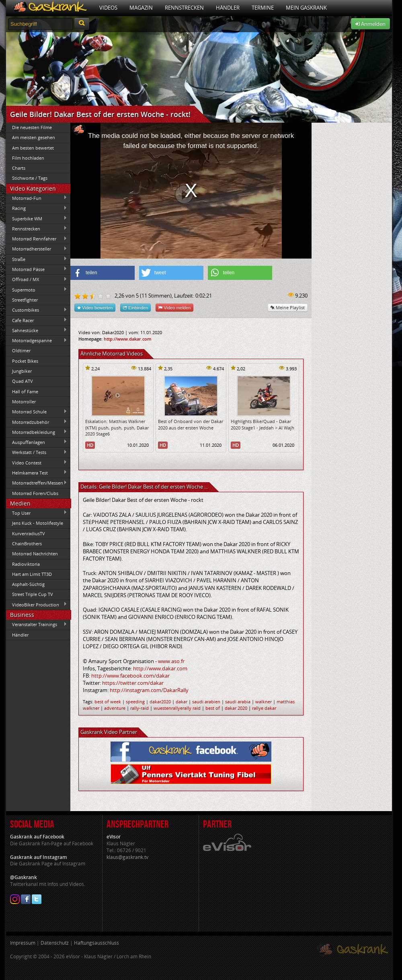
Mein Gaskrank (306, 8)
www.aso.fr (171, 661)
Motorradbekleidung (37, 432)
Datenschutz (55, 943)
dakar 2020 (236, 708)
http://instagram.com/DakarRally (149, 690)
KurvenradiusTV (29, 533)
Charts (19, 168)
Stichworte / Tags (30, 178)
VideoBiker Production (37, 604)
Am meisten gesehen (34, 137)
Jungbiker (22, 371)
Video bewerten (95, 307)
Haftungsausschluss (96, 943)
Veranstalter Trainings (37, 625)
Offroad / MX (37, 279)
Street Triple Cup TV (33, 594)
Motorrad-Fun (37, 198)
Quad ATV (23, 381)
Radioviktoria (26, 564)
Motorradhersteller (37, 249)
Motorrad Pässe (37, 269)
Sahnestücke (37, 330)
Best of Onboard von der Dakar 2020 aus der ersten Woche (191, 424)
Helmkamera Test (37, 473)
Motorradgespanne (37, 341)
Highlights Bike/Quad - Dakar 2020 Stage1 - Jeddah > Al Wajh (263, 424)
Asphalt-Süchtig (28, 584)
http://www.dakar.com (128, 339)
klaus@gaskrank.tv (127, 857)
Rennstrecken (184, 8)
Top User (37, 513)
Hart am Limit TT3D (32, 574)
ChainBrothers (27, 543)
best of (213, 708)
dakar (182, 702)
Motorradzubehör (37, 422)
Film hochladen (28, 158)
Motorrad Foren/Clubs (35, 493)
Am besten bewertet (33, 148)
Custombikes (37, 310)
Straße (37, 259)
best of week (108, 702)
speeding (135, 702)
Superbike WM (37, 218)
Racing (37, 208)
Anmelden (370, 24)
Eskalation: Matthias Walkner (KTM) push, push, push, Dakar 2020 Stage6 (117, 427)
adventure (115, 708)
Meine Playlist (288, 307)
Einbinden (135, 307)
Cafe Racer (37, 320)
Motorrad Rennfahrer (37, 239)
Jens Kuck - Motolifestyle (38, 523)
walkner (264, 702)
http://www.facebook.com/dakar (130, 676)
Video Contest (37, 462)
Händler (228, 8)
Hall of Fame (25, 391)
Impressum (23, 943)
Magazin (141, 8)
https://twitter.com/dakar (133, 683)
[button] (103, 273)
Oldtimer (21, 350)
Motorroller (24, 402)
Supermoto (37, 290)
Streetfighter (25, 300)
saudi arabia (238, 702)
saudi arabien (206, 702)
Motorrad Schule (37, 412)
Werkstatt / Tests (37, 452)
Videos (108, 8)
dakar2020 (160, 702)
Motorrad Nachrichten (35, 554)
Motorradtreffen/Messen (37, 483)
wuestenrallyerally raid (177, 708)
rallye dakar (264, 708)
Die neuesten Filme (32, 127)
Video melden (174, 307)
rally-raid (139, 708)
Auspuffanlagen (37, 442)
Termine (263, 8)
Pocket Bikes (25, 361)
